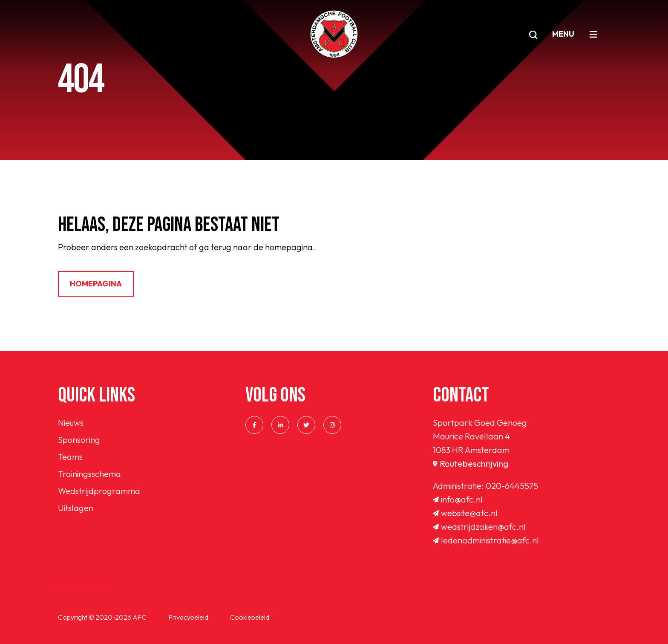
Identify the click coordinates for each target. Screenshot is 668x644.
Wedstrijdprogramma (99, 491)
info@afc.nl (458, 499)
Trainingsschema (89, 474)
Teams (70, 457)
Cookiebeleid (250, 617)
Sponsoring (79, 440)
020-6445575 (512, 486)
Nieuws (71, 423)
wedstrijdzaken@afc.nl (479, 527)
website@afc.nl (465, 513)
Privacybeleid (188, 617)
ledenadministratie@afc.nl (486, 540)
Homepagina (96, 284)
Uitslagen (76, 508)
